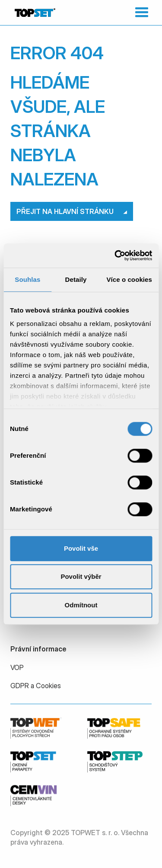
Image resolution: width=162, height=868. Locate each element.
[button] (140, 13)
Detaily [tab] (76, 279)
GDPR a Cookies (36, 686)
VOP (17, 667)
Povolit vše (81, 548)
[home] (33, 13)
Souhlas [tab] (27, 279)
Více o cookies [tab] (129, 279)
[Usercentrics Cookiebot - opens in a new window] (115, 255)
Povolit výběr (81, 576)
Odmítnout (81, 605)
